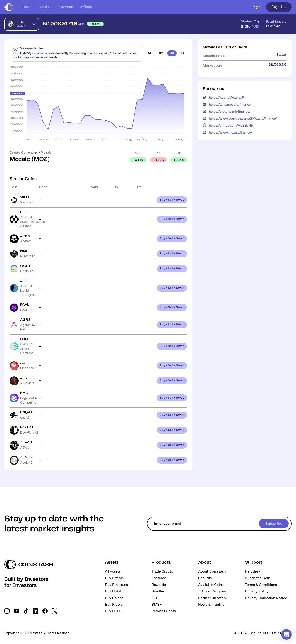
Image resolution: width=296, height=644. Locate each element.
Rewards (66, 7)
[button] (286, 634)
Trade (27, 7)
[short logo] (9, 7)
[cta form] (219, 524)
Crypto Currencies (24, 153)
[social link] (7, 611)
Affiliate (86, 7)
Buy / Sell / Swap (172, 200)
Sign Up (279, 7)
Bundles (45, 7)
